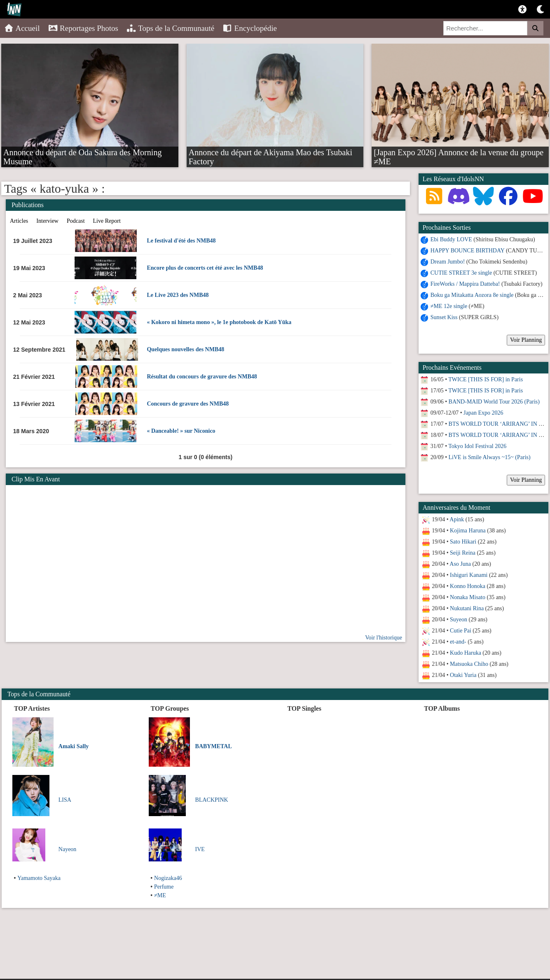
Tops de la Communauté (170, 28)
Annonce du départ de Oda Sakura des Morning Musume (83, 152)
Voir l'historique (384, 638)
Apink (457, 519)
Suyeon (459, 619)
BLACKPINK (212, 800)
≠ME (160, 895)
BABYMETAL (214, 746)
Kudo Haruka (466, 653)
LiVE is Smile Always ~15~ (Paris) (490, 457)
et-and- (458, 642)
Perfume (164, 887)
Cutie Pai (461, 631)
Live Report (107, 221)
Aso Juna (460, 564)
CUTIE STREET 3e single (461, 273)
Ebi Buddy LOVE (451, 239)
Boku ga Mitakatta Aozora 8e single (472, 295)
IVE (200, 849)
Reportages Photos (83, 28)
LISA (65, 800)
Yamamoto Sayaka (39, 878)
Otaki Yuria (463, 675)
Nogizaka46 (168, 878)
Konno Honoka (468, 586)
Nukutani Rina (467, 608)
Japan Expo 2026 (483, 413)
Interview (47, 221)
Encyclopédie (250, 28)
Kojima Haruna (468, 531)
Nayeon (68, 849)
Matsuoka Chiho (469, 664)
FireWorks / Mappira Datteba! (465, 284)
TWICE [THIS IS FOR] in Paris (486, 379)
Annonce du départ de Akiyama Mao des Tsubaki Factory (270, 152)
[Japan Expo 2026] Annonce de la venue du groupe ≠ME (459, 152)
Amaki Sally (74, 746)
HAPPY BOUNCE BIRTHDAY (468, 251)
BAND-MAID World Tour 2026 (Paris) (494, 402)
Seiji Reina (463, 553)
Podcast (76, 221)
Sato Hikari (463, 542)
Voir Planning (526, 340)
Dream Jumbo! (448, 262)
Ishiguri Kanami (469, 575)
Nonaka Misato (468, 597)
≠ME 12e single (449, 306)
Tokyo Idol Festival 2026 (477, 446)
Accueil (22, 28)
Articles (19, 221)
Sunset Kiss (444, 317)
